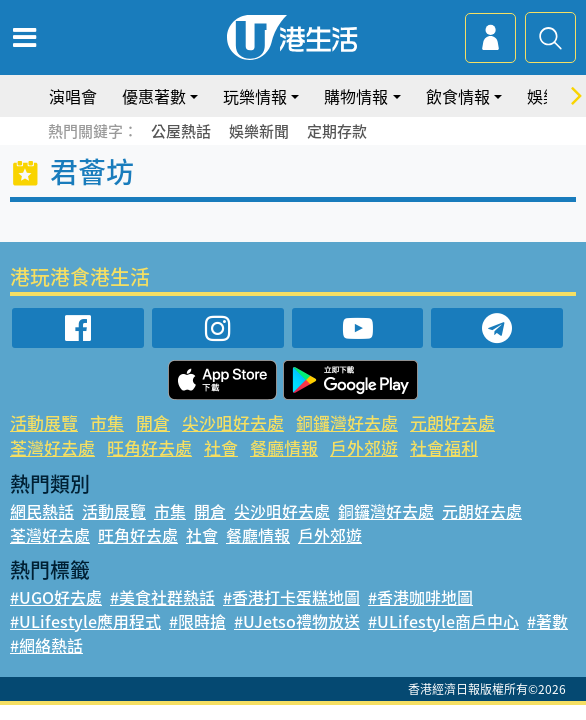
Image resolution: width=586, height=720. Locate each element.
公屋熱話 (181, 131)
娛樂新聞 (259, 131)
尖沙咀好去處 (233, 422)
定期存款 (337, 131)
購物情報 (356, 96)
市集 (107, 422)
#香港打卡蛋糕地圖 (291, 597)
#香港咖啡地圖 (420, 597)
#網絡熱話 (46, 645)
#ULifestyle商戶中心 (443, 621)
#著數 (547, 621)
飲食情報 (458, 96)
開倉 (153, 422)
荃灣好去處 (52, 447)
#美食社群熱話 (162, 597)
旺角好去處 (149, 447)
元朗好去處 (452, 422)
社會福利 (444, 447)
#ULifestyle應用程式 (85, 621)
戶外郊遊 (364, 447)
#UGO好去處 (56, 597)
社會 (221, 447)
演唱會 (73, 96)
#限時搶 (197, 621)
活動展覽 (44, 422)
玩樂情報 (255, 96)
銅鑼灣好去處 (347, 422)
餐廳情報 (284, 447)
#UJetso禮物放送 (297, 621)
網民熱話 (42, 511)
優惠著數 (154, 96)
